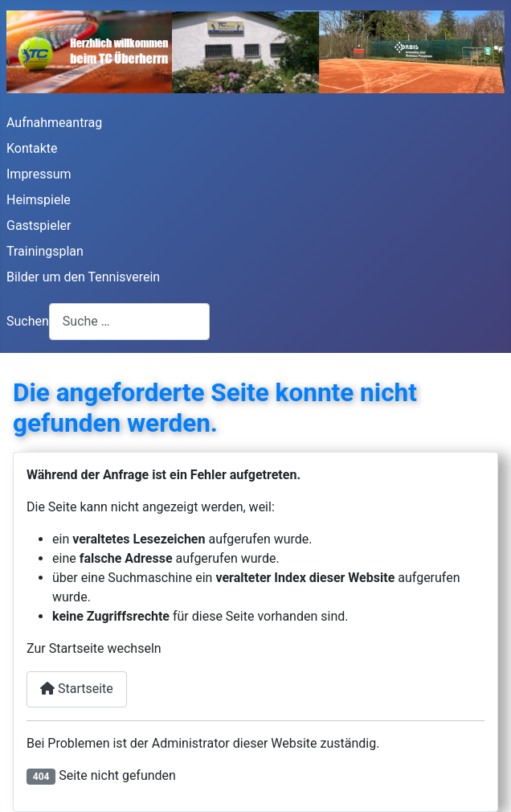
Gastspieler (39, 226)
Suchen (28, 321)
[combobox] (129, 321)
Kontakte (32, 148)
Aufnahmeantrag (54, 123)
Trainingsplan (45, 251)
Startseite (77, 689)
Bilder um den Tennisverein (83, 277)
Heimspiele (39, 200)
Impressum (39, 174)
